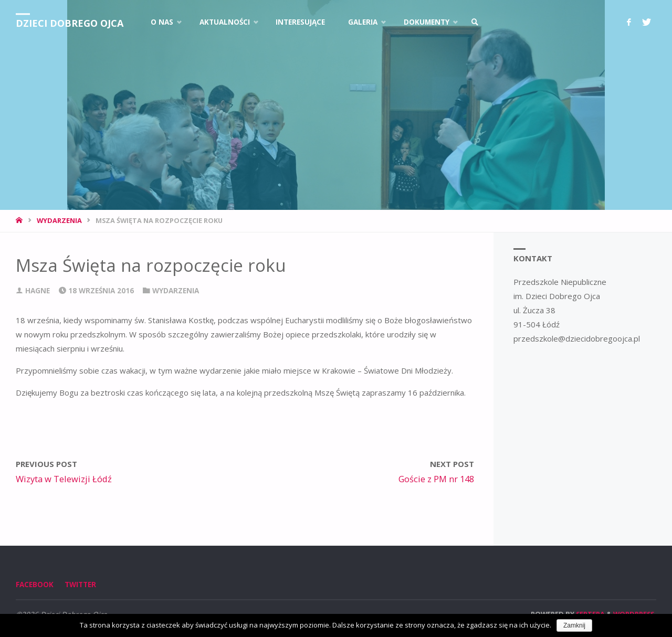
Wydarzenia (59, 220)
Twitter (80, 585)
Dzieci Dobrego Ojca (70, 23)
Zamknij (574, 625)
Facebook (35, 585)
